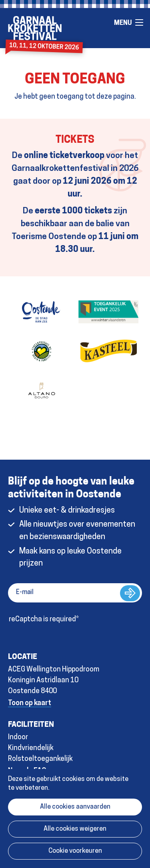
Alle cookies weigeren (75, 829)
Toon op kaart (30, 703)
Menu (139, 22)
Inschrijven (130, 593)
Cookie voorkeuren (75, 851)
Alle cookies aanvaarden (75, 807)
